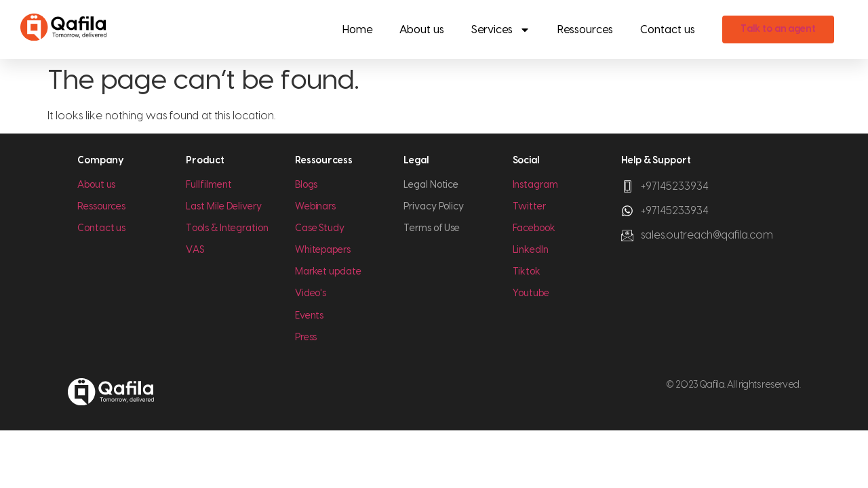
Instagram (535, 185)
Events (310, 316)
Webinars (315, 207)
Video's (311, 293)
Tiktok (527, 272)
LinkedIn (531, 250)
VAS (195, 250)
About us (422, 30)
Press (306, 338)
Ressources (585, 30)
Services (501, 30)
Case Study (320, 228)
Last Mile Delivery (224, 207)
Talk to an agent (778, 29)
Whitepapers (323, 250)
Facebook (534, 228)
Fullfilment (209, 185)
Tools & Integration (227, 228)
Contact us (668, 30)
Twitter (529, 207)
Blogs (307, 185)
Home (357, 30)
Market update (328, 272)
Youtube (531, 293)
